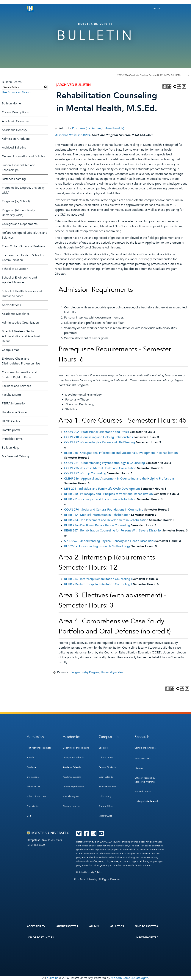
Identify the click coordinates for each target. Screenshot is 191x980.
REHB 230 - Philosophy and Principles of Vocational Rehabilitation (108, 494)
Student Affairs (106, 806)
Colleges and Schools (73, 758)
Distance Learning (14, 179)
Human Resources (107, 787)
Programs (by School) (16, 201)
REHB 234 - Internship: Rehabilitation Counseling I (98, 579)
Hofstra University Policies (89, 872)
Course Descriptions (15, 112)
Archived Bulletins (14, 148)
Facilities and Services (16, 386)
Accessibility (36, 926)
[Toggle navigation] (159, 9)
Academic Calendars (16, 121)
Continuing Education (73, 787)
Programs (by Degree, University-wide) (98, 128)
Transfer (31, 758)
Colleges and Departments (20, 224)
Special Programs (71, 796)
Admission (35, 737)
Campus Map (11, 350)
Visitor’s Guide (105, 816)
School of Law (34, 787)
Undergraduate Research (147, 801)
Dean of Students (107, 767)
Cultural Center (106, 758)
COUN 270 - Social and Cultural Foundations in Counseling (104, 510)
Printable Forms (12, 439)
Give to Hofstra (147, 926)
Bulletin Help (11, 448)
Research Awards (143, 792)
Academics (72, 737)
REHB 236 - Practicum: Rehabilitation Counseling (97, 525)
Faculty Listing (11, 395)
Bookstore (104, 748)
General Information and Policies (23, 156)
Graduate (31, 767)
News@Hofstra (147, 938)
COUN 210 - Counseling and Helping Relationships (98, 437)
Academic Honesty (14, 130)
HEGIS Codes (11, 421)
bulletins (52, 978)
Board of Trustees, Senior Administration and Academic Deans (22, 336)
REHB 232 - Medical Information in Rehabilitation (97, 515)
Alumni (94, 926)
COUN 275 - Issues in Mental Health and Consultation (100, 468)
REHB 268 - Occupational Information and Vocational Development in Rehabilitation (121, 453)
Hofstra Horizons (143, 758)
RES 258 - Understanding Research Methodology (97, 546)
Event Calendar (106, 777)
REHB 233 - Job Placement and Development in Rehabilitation (106, 520)
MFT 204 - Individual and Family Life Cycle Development (102, 489)
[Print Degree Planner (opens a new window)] (165, 86)
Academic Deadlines (16, 314)
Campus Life (109, 737)
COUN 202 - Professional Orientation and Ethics (97, 432)
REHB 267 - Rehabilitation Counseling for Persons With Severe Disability (113, 531)
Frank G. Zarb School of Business (23, 246)
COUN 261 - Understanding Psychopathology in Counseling (105, 463)
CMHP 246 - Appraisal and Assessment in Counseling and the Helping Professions (119, 479)
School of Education (15, 269)
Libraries (138, 768)
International (33, 777)
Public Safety (105, 796)
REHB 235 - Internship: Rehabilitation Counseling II (98, 584)
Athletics (117, 926)
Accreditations (11, 305)
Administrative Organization (20, 323)
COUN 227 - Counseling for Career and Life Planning (100, 442)
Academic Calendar (72, 767)
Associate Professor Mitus (72, 135)
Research (142, 737)
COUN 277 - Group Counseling (85, 473)
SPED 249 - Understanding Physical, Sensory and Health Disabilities (109, 541)
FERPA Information (14, 404)
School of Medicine (36, 796)
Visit (29, 816)
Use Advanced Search (17, 92)
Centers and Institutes (145, 748)
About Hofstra (67, 926)
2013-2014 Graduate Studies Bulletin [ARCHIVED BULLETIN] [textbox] (150, 75)
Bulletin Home (11, 103)
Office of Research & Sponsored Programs (145, 780)
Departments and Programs (76, 748)
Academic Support (72, 777)
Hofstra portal (11, 430)
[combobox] (154, 75)
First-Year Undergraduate (39, 748)
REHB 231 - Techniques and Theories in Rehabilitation (100, 499)
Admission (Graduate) (16, 139)
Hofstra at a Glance (14, 412)
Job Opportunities (40, 938)
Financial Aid (33, 806)
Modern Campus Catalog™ (129, 978)
